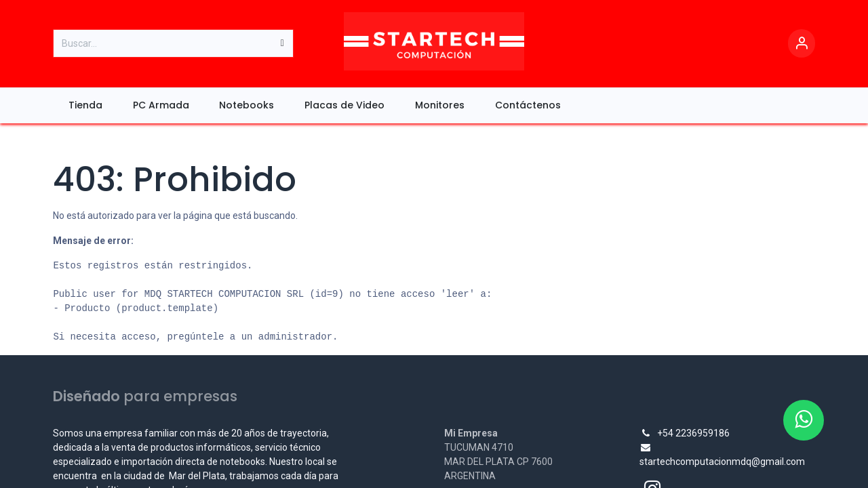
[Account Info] (802, 44)
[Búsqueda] (282, 43)
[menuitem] (85, 105)
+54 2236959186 (693, 433)
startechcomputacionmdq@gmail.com (722, 462)
